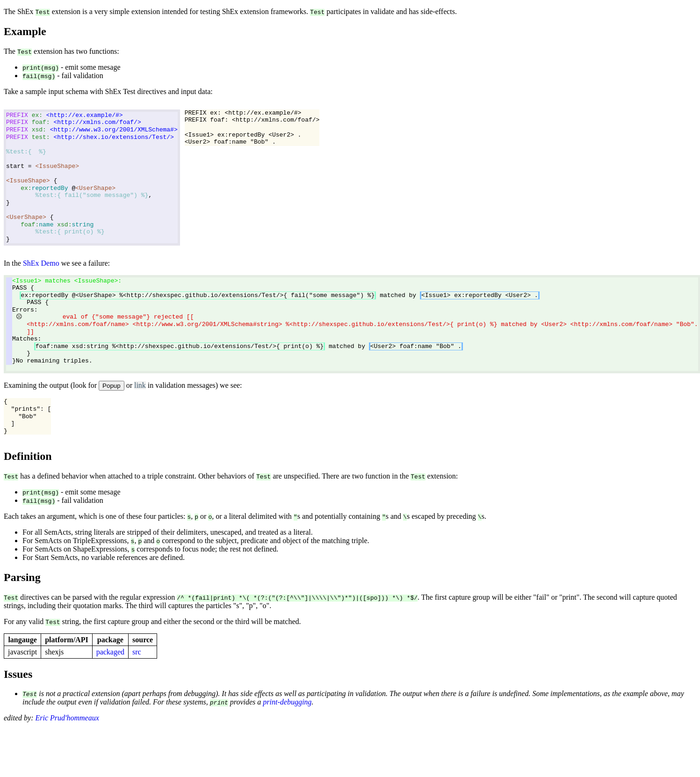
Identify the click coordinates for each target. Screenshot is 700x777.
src (137, 652)
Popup (112, 386)
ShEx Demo (41, 263)
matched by (280, 295)
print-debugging (287, 702)
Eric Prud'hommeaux (67, 718)
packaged (110, 652)
